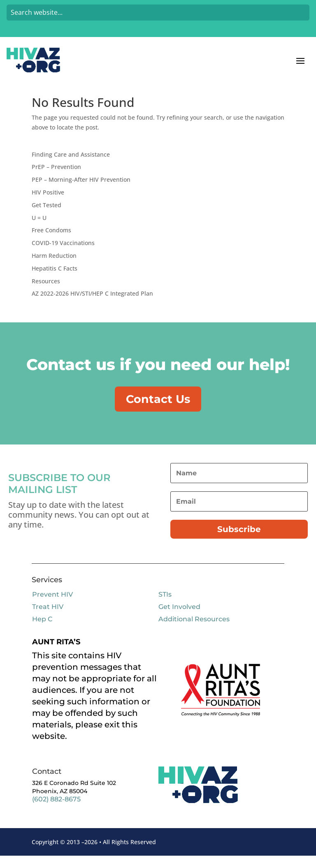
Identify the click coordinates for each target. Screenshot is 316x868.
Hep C (42, 631)
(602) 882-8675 (56, 811)
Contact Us (158, 410)
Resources (46, 292)
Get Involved (179, 619)
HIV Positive (48, 203)
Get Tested (46, 216)
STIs (165, 606)
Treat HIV (48, 619)
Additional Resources (194, 631)
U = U (39, 228)
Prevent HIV (52, 606)
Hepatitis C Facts (55, 279)
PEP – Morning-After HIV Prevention (81, 190)
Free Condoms (51, 241)
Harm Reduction (54, 266)
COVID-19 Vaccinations (63, 253)
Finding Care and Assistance (71, 165)
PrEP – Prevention (56, 177)
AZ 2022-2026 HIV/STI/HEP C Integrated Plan (92, 304)
